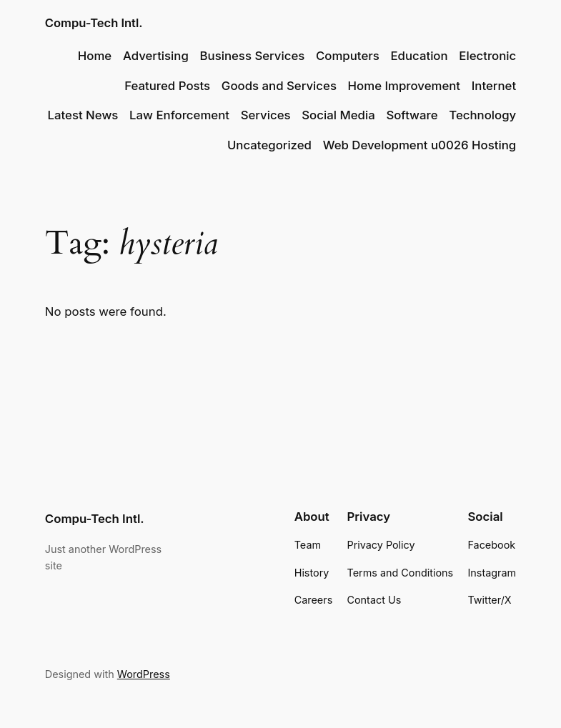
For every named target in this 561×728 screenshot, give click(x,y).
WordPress (144, 674)
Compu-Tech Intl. (94, 23)
